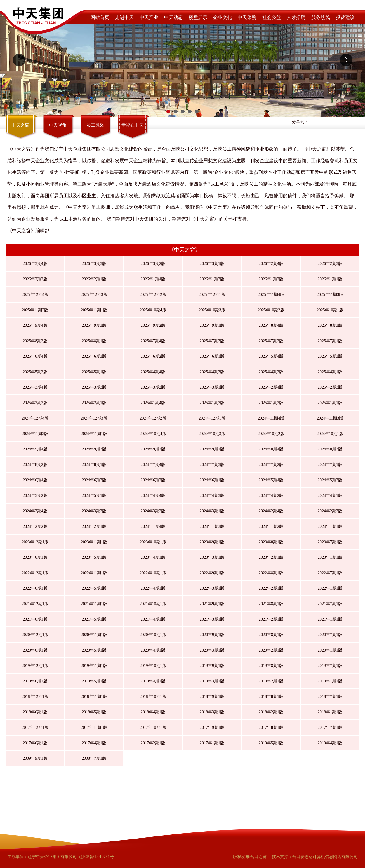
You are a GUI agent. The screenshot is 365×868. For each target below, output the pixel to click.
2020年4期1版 (153, 650)
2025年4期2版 (271, 372)
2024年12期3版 (94, 418)
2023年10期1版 (153, 542)
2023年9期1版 (212, 542)
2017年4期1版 (94, 743)
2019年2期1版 (271, 681)
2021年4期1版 (153, 619)
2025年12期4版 (35, 295)
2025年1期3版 (212, 403)
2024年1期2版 (271, 526)
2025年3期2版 (153, 387)
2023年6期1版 (35, 557)
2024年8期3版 (330, 449)
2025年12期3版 (94, 295)
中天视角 (58, 125)
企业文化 (223, 17)
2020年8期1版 (271, 635)
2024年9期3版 (94, 449)
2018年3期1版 (212, 712)
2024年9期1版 (212, 449)
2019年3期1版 (212, 681)
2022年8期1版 (271, 573)
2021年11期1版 (94, 604)
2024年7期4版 (153, 465)
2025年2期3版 (330, 387)
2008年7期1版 (94, 758)
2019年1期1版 (330, 681)
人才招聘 (296, 17)
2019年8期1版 (271, 666)
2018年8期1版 (271, 697)
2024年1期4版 (153, 526)
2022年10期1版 (153, 573)
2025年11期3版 (330, 295)
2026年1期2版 (271, 279)
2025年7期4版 (153, 341)
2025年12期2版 (153, 295)
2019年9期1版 (212, 666)
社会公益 (272, 17)
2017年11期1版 (94, 728)
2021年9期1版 (212, 604)
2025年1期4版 (153, 403)
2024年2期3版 (330, 511)
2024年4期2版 (271, 496)
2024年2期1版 (94, 526)
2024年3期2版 (153, 511)
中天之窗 (20, 125)
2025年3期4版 (35, 387)
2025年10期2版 (271, 310)
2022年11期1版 (94, 573)
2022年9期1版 (212, 573)
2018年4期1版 (153, 712)
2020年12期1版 (35, 635)
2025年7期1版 (330, 341)
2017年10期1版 (153, 728)
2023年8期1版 (271, 542)
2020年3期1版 (212, 650)
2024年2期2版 (35, 526)
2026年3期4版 (35, 264)
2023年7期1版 (330, 542)
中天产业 (149, 17)
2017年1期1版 (212, 743)
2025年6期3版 (94, 356)
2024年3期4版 (35, 511)
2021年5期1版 (94, 619)
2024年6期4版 (35, 480)
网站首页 (100, 17)
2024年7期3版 (212, 465)
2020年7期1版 (330, 635)
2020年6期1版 (35, 650)
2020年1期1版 (330, 650)
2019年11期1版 (94, 666)
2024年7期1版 (330, 465)
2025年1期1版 (330, 403)
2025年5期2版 (35, 372)
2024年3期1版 (212, 511)
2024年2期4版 (271, 511)
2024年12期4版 (35, 418)
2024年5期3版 (330, 480)
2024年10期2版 (271, 434)
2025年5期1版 (94, 372)
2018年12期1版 (35, 697)
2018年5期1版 (94, 712)
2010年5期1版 (271, 743)
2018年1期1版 (330, 712)
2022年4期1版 (153, 588)
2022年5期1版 (94, 588)
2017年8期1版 (271, 728)
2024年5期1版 (94, 496)
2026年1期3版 (212, 279)
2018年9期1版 (212, 697)
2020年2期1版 (271, 650)
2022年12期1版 (35, 573)
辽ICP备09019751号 (96, 857)
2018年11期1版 (94, 697)
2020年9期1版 (212, 635)
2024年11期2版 (35, 434)
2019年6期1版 (35, 681)
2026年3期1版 (212, 264)
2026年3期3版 (94, 264)
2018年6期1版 (35, 712)
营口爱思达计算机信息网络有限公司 (325, 857)
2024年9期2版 (153, 449)
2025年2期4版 (271, 387)
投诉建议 (345, 17)
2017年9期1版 (212, 728)
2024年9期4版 (35, 449)
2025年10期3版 (212, 310)
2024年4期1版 (330, 496)
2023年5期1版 (94, 557)
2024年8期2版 (35, 465)
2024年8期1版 (94, 465)
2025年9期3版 (94, 325)
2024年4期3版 (212, 496)
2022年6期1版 (35, 588)
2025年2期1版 (94, 403)
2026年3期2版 (153, 264)
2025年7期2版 (271, 341)
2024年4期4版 (153, 496)
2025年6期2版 (153, 356)
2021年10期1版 (153, 604)
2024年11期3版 (330, 418)
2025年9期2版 (153, 325)
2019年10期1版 (153, 666)
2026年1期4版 (153, 279)
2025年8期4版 (271, 325)
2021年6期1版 (35, 619)
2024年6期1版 (212, 480)
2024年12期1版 (212, 418)
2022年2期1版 (271, 588)
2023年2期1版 (271, 557)
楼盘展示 (198, 17)
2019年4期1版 (153, 681)
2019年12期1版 (35, 666)
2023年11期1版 (94, 542)
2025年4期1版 (330, 372)
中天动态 (173, 17)
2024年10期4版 (153, 434)
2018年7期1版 (330, 697)
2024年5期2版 (35, 496)
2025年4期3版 (212, 372)
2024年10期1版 (330, 434)
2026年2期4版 (271, 264)
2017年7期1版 (330, 728)
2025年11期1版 (94, 310)
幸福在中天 (132, 125)
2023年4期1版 (153, 557)
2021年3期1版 (212, 619)
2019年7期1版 (330, 666)
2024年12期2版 (153, 418)
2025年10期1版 (330, 310)
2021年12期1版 (35, 604)
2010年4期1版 (330, 743)
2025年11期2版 (35, 310)
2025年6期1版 (212, 356)
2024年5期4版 (271, 480)
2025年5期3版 (330, 356)
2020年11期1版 (94, 635)
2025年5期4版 (271, 356)
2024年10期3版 (212, 434)
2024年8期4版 (271, 449)
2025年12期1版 (212, 295)
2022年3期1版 (212, 588)
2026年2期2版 (35, 279)
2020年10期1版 (153, 635)
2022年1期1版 (330, 588)
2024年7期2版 (271, 465)
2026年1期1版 (330, 279)
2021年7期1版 (330, 604)
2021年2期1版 (271, 619)
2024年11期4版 (271, 418)
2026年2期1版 (94, 279)
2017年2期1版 (153, 743)
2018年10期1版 (153, 697)
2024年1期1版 (330, 526)
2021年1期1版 (330, 619)
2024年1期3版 (212, 526)
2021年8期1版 (271, 604)
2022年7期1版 (330, 573)
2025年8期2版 (35, 341)
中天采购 (247, 17)
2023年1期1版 (330, 557)
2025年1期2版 (271, 403)
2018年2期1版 (271, 712)
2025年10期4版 (153, 310)
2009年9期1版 (35, 758)
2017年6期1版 (35, 743)
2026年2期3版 (330, 264)
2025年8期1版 (94, 341)
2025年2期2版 (35, 403)
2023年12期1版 (35, 542)
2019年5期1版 (94, 681)
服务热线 (321, 17)
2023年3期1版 (212, 557)
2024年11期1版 (94, 434)
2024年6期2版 (153, 480)
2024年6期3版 (94, 480)
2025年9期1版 (212, 325)
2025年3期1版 (212, 387)
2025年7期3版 (212, 341)
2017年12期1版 (35, 728)
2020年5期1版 (94, 650)
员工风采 (95, 125)
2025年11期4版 (271, 295)
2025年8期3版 (330, 325)
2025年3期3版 (94, 387)
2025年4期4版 (153, 372)
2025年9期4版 (35, 325)
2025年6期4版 (35, 356)
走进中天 (124, 17)
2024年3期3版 (94, 511)
